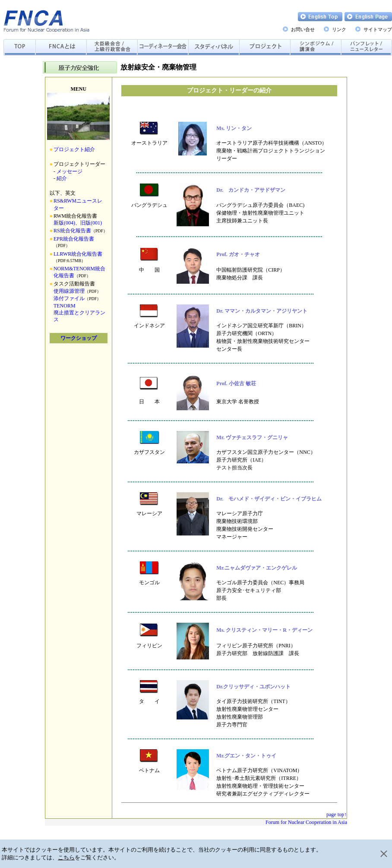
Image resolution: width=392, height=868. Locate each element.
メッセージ (70, 171)
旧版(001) (91, 223)
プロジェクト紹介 (74, 149)
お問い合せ (303, 29)
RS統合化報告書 (72, 231)
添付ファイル (69, 298)
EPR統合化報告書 (74, 239)
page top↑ (337, 814)
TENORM (65, 306)
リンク (339, 29)
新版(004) (64, 223)
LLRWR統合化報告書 (78, 254)
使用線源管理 (69, 291)
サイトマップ (378, 29)
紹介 (62, 178)
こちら (66, 857)
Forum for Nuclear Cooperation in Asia (306, 822)
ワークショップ (79, 338)
